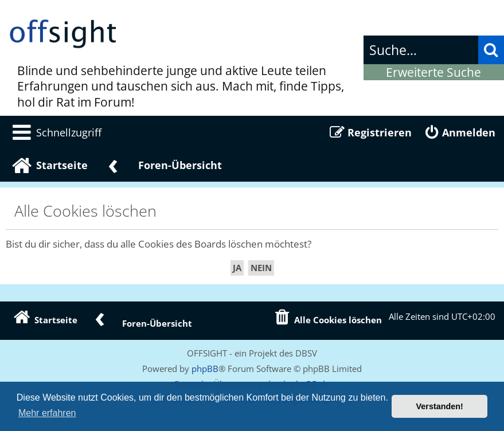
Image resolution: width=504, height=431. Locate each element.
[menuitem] (55, 132)
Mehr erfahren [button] (47, 413)
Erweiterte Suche (433, 72)
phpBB (205, 369)
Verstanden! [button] (440, 406)
